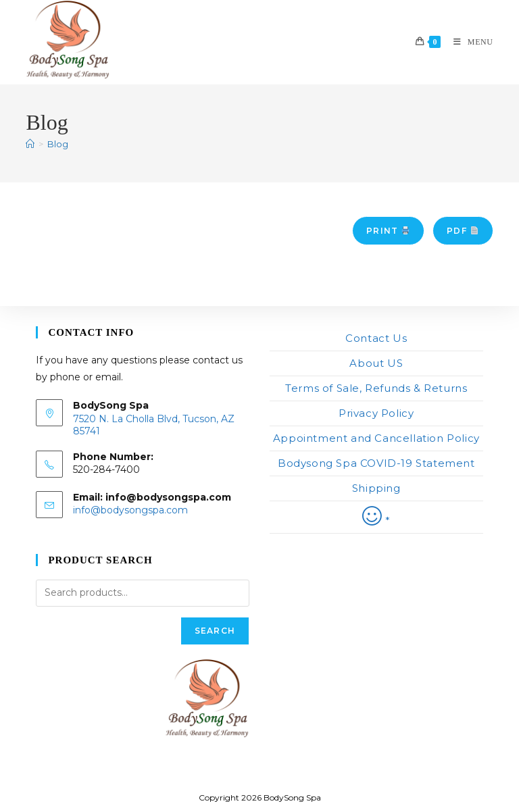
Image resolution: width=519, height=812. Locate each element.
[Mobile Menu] (468, 42)
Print (388, 231)
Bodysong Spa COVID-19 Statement (376, 463)
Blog (58, 144)
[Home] (30, 144)
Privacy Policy (376, 413)
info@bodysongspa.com (130, 510)
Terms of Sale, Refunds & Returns (376, 388)
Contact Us (376, 338)
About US (376, 363)
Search (215, 631)
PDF (463, 231)
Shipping (376, 488)
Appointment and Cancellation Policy (376, 438)
